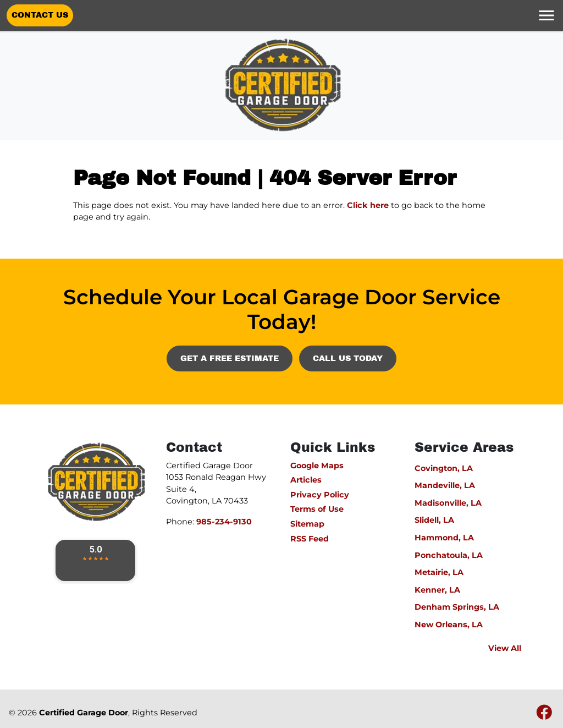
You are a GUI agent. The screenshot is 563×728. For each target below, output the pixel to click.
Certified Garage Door (84, 713)
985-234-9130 (224, 522)
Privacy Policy (320, 495)
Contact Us (40, 15)
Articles (306, 480)
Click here (368, 205)
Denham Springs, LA (457, 607)
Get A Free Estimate (230, 358)
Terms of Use (317, 509)
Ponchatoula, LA (449, 555)
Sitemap (307, 524)
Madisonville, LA (448, 503)
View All (505, 648)
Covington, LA (444, 468)
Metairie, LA (439, 572)
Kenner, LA (437, 590)
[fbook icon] (544, 715)
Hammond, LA (444, 538)
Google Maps (317, 466)
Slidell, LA (434, 520)
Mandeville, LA (445, 485)
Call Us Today (348, 358)
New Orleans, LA (449, 625)
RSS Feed (310, 539)
